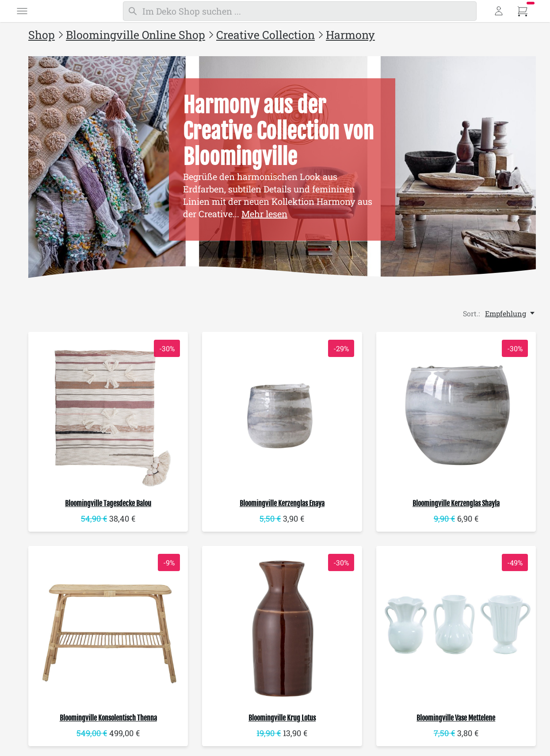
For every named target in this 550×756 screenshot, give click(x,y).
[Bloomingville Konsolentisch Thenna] (108, 627)
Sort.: (471, 313)
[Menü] (22, 11)
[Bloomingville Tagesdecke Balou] (108, 412)
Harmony (350, 35)
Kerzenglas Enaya (282, 503)
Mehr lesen (264, 214)
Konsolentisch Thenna (108, 719)
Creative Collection (265, 35)
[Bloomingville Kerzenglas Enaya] (282, 412)
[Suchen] (300, 11)
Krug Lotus (282, 719)
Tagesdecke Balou (108, 503)
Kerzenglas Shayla (456, 503)
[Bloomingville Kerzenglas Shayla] (456, 412)
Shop (42, 35)
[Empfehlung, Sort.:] (510, 313)
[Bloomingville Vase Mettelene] (456, 627)
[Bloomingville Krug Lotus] (282, 627)
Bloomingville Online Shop (136, 35)
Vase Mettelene (456, 719)
